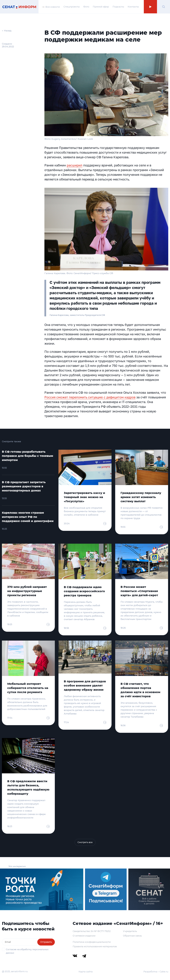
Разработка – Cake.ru (156, 972)
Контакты (133, 7)
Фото (86, 7)
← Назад (7, 31)
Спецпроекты (72, 7)
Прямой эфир (101, 7)
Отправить (46, 942)
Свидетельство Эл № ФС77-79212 (92, 931)
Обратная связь (132, 936)
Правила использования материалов (95, 946)
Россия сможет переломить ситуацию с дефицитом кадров (90, 397)
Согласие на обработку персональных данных (27, 951)
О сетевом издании (84, 936)
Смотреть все (85, 842)
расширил (75, 165)
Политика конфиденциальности (92, 942)
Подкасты (118, 7)
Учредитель (130, 931)
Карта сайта (86, 972)
